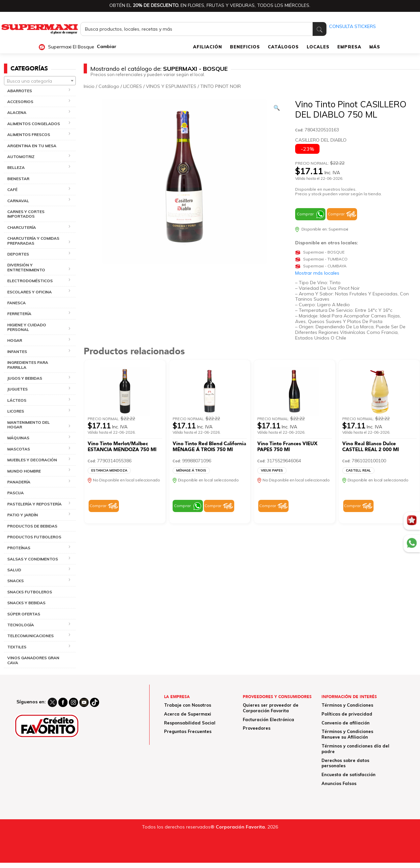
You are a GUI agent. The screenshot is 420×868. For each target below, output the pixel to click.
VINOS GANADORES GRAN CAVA (33, 660)
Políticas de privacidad (347, 714)
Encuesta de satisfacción (349, 774)
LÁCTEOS (17, 400)
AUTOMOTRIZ (21, 157)
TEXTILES (17, 647)
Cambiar (107, 47)
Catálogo (109, 86)
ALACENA (17, 112)
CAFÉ (12, 190)
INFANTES (17, 352)
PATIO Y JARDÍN (23, 515)
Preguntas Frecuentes (188, 731)
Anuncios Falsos (339, 783)
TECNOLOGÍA (21, 625)
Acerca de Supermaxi (188, 714)
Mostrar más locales (317, 273)
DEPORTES (18, 254)
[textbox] (40, 81)
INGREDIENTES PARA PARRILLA (28, 365)
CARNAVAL (18, 201)
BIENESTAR (18, 179)
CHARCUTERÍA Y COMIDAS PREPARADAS (33, 241)
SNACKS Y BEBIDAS (26, 603)
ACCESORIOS (20, 102)
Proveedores (257, 728)
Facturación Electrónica (268, 719)
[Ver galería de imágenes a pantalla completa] (277, 108)
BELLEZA (16, 167)
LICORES (16, 411)
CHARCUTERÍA (22, 227)
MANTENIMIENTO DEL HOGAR (28, 425)
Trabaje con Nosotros (188, 705)
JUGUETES (17, 389)
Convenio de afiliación (346, 723)
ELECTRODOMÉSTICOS (30, 281)
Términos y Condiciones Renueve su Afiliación (347, 734)
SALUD (14, 570)
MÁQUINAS (18, 438)
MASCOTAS (19, 449)
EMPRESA (349, 47)
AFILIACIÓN (208, 47)
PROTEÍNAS (19, 548)
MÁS (375, 47)
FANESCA (16, 303)
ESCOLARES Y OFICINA (29, 292)
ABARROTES (20, 91)
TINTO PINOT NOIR (221, 86)
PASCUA (15, 493)
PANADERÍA (19, 482)
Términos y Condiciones (347, 705)
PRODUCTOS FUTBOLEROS (34, 537)
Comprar (305, 214)
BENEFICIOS (245, 47)
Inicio (89, 86)
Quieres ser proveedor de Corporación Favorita (271, 708)
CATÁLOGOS (283, 47)
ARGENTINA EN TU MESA (32, 146)
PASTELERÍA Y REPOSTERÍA (34, 504)
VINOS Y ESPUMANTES (171, 86)
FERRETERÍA (19, 314)
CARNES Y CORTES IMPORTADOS (26, 214)
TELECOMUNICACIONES (30, 636)
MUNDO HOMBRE (24, 471)
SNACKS (15, 581)
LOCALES (318, 47)
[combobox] (40, 81)
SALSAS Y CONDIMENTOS (33, 559)
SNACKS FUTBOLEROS (30, 592)
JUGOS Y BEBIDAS (25, 378)
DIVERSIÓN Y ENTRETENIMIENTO (26, 267)
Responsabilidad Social (190, 723)
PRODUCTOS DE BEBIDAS (32, 526)
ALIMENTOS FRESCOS (29, 135)
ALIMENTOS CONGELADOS (34, 124)
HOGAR (15, 340)
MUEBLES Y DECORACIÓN (32, 460)
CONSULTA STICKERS (352, 26)
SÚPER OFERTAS (24, 614)
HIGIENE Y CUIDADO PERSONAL (27, 327)
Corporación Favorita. (241, 827)
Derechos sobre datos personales (345, 763)
